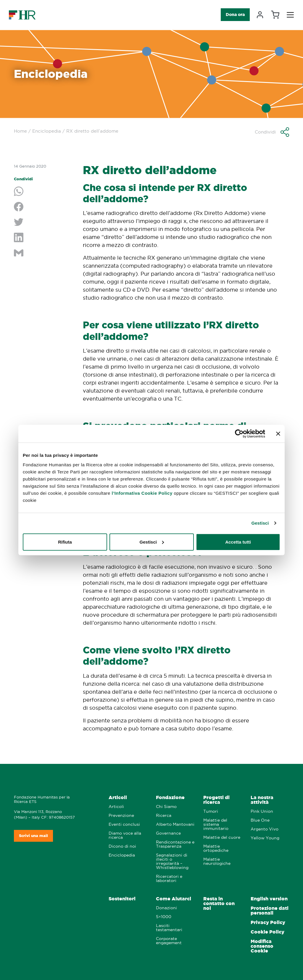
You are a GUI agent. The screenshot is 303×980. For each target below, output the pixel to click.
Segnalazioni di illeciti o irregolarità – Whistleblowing (172, 861)
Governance (168, 833)
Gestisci (260, 523)
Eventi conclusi (124, 824)
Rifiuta (65, 542)
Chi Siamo (166, 807)
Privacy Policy (268, 922)
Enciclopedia (47, 131)
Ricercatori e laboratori (169, 879)
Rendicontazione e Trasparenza (175, 844)
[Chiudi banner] (278, 434)
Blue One (260, 820)
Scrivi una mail (33, 836)
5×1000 (164, 917)
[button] (272, 132)
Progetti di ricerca (216, 800)
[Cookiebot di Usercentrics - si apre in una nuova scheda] (239, 434)
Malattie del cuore (222, 837)
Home (20, 131)
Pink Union (262, 811)
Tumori (211, 811)
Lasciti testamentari (169, 928)
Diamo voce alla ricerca (125, 835)
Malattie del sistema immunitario (216, 824)
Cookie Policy (267, 932)
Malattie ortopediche (216, 848)
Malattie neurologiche (217, 861)
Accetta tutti (238, 542)
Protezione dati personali (270, 911)
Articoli (118, 797)
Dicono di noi (122, 846)
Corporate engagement (169, 941)
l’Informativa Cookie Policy (142, 493)
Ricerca (164, 816)
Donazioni (166, 908)
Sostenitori (122, 899)
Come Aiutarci (174, 899)
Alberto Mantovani (175, 824)
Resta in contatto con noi (219, 903)
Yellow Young (265, 838)
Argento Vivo (265, 829)
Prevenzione (121, 816)
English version (269, 899)
